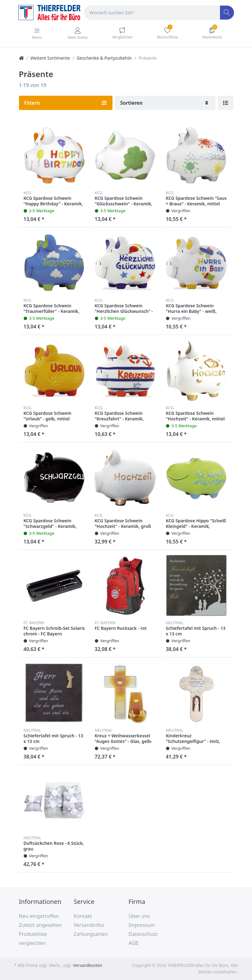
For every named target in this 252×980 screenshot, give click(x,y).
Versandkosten (87, 965)
